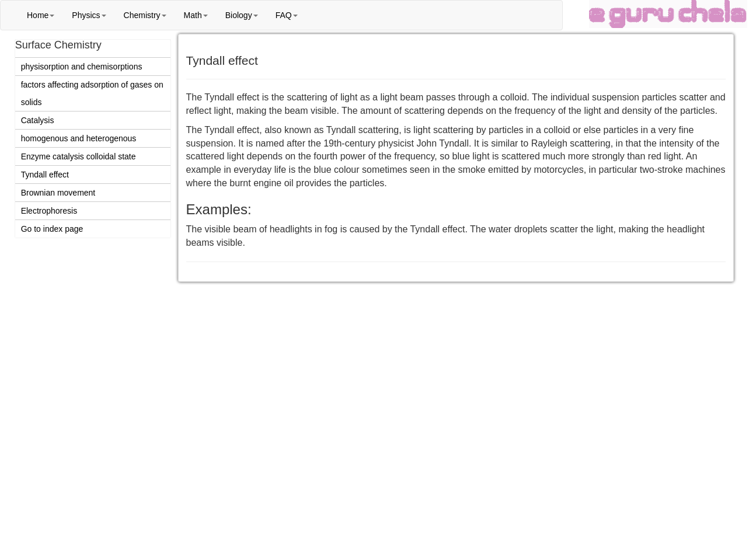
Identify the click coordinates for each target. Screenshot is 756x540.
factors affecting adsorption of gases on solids (92, 93)
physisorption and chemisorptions (82, 67)
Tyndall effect (45, 175)
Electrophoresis (49, 211)
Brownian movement (58, 193)
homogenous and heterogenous (79, 138)
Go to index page (52, 229)
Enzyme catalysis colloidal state (79, 156)
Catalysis (38, 120)
